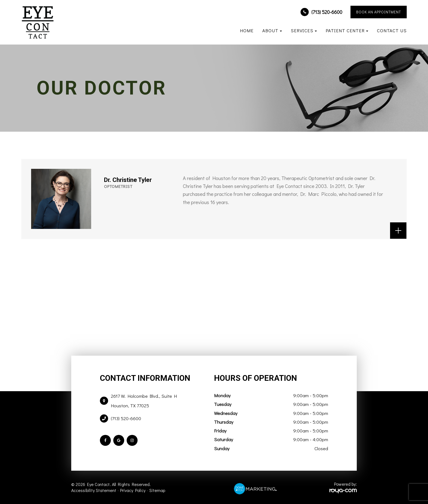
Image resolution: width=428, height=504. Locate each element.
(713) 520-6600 (327, 12)
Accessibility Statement (94, 490)
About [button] (272, 30)
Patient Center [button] (347, 30)
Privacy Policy (133, 490)
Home (247, 30)
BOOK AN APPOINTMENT (379, 12)
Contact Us (392, 30)
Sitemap (157, 490)
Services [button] (304, 30)
